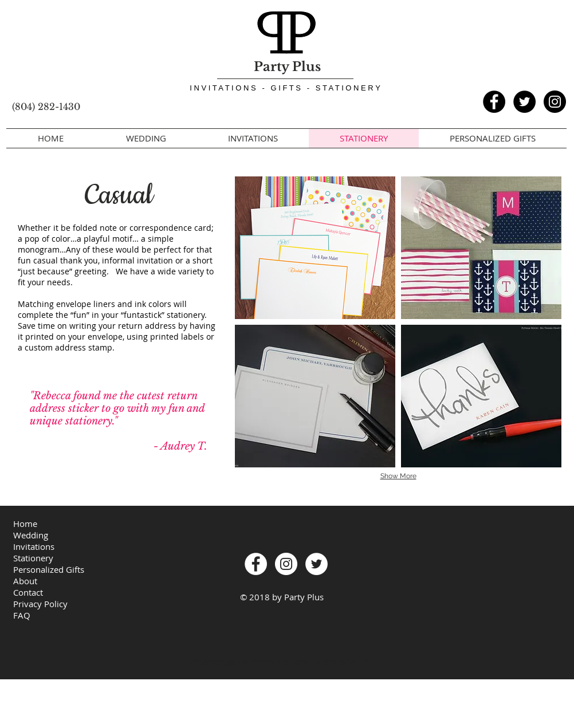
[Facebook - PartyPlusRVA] (494, 102)
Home (25, 524)
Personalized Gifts (49, 569)
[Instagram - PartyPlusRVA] (555, 102)
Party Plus (287, 67)
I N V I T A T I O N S (226, 88)
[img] (315, 248)
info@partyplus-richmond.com (248, 662)
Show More (398, 476)
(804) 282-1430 (46, 107)
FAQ (22, 615)
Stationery (33, 558)
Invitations (34, 546)
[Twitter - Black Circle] (524, 102)
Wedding (31, 535)
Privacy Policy (40, 604)
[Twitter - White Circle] (317, 564)
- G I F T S (284, 88)
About (25, 581)
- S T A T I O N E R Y (346, 88)
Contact (28, 592)
